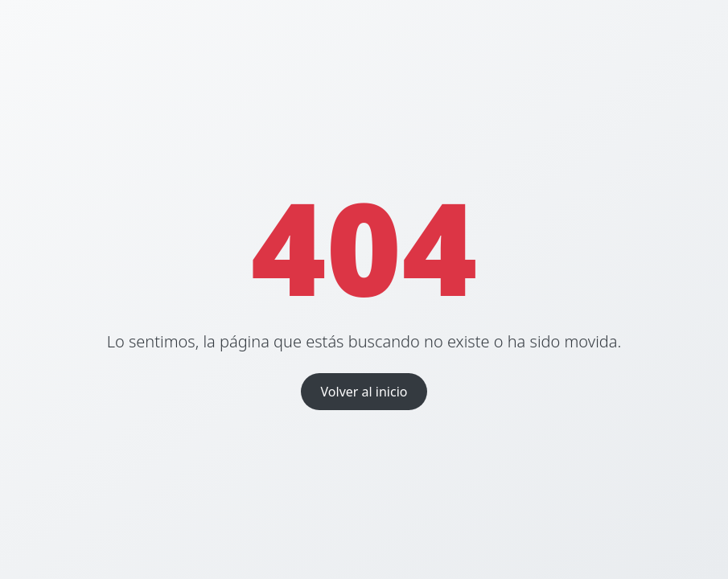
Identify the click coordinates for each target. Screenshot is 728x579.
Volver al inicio (364, 392)
